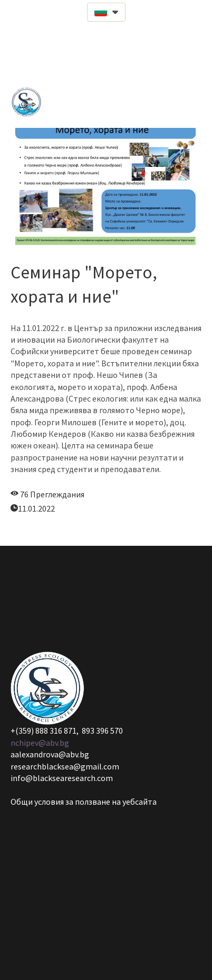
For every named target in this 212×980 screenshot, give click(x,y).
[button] (106, 12)
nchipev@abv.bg (40, 743)
